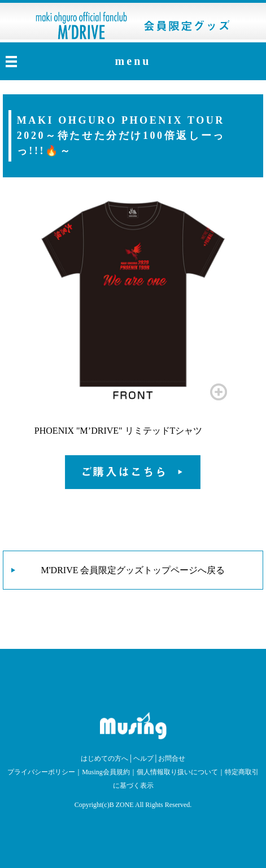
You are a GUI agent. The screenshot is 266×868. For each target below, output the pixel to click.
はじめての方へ (104, 758)
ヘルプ (143, 758)
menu (133, 61)
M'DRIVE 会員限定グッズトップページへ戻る (133, 570)
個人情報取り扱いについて (177, 772)
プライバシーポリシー (41, 772)
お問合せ (172, 758)
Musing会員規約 (106, 772)
